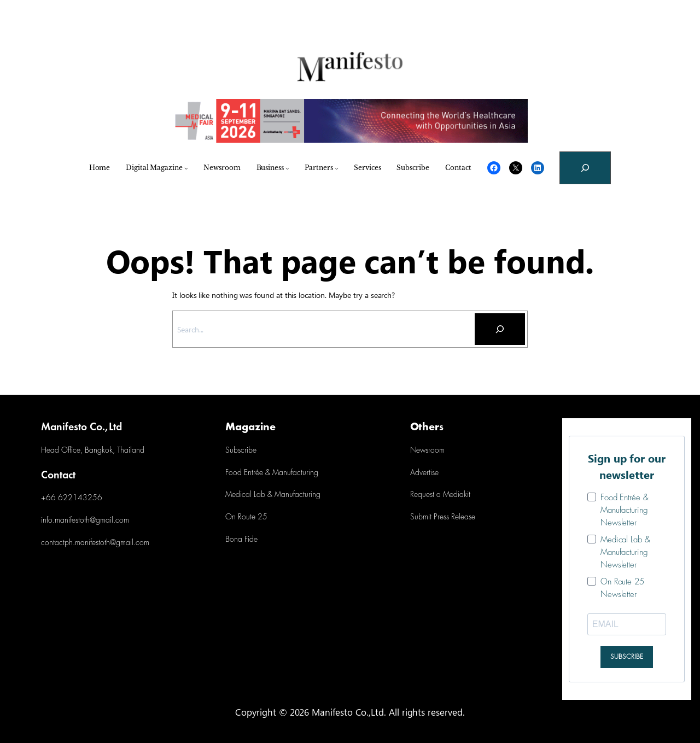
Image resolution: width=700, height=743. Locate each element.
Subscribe (241, 451)
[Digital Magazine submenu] (186, 168)
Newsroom (427, 451)
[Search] (500, 329)
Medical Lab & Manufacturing (273, 495)
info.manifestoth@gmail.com (85, 521)
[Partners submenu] (337, 168)
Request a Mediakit (440, 495)
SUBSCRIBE (627, 657)
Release (462, 517)
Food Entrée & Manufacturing (272, 473)
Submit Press (430, 517)
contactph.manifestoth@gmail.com (95, 543)
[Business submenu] (287, 168)
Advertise (424, 473)
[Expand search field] (585, 168)
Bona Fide (241, 540)
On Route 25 (246, 517)
